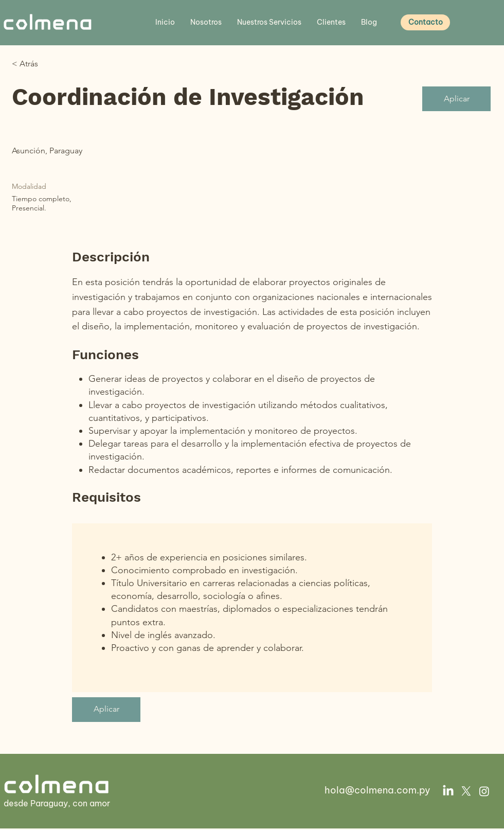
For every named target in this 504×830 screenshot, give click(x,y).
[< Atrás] (48, 64)
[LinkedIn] (448, 791)
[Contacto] (425, 22)
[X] (466, 791)
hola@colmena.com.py (377, 790)
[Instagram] (484, 791)
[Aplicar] (456, 99)
